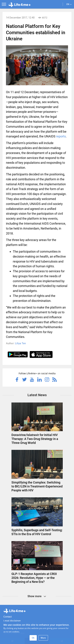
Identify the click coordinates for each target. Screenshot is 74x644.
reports (61, 136)
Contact (8, 617)
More (43, 638)
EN (69, 4)
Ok (33, 638)
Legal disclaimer (12, 621)
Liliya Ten (20, 343)
